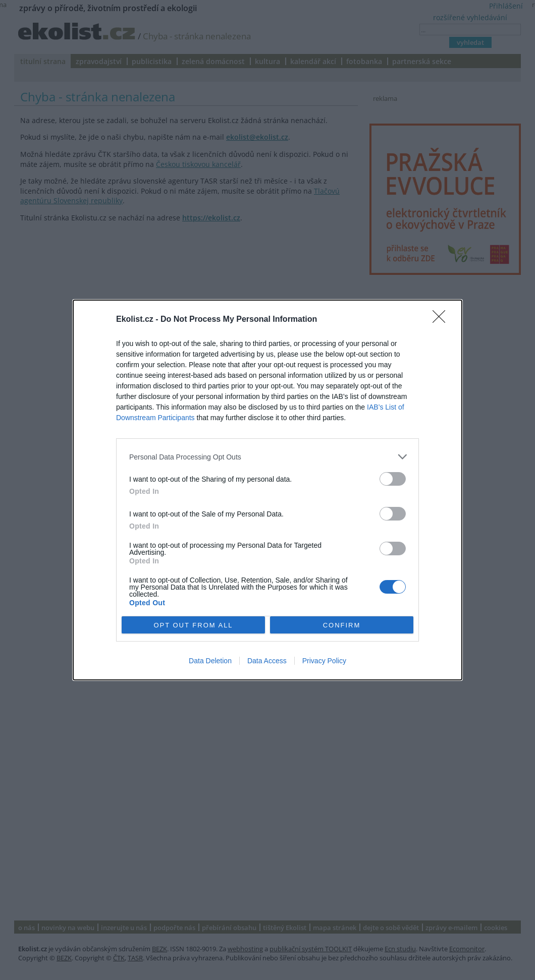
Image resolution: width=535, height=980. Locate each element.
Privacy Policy (324, 661)
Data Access (267, 661)
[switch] (393, 479)
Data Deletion (210, 661)
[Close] (442, 320)
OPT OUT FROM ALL (193, 625)
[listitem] (268, 457)
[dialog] (268, 490)
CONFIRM (342, 625)
